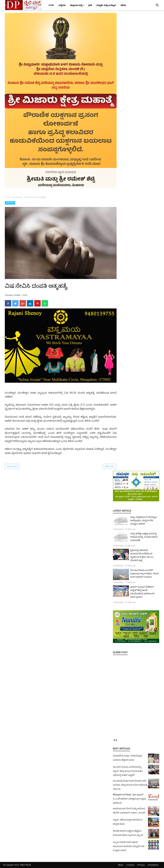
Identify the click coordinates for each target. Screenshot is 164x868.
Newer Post (12, 466)
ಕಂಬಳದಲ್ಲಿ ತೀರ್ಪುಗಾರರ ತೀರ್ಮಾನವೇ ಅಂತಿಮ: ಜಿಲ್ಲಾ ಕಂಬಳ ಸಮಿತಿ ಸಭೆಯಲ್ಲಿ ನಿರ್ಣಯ (130, 785)
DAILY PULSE (26, 865)
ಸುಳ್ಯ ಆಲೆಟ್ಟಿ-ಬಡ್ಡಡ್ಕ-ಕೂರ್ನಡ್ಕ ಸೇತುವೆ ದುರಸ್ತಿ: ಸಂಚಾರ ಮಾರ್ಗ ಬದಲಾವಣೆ (144, 537)
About (121, 865)
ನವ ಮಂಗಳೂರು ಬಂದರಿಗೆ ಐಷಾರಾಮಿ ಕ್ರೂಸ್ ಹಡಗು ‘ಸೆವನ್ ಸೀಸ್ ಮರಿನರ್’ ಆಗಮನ (144, 573)
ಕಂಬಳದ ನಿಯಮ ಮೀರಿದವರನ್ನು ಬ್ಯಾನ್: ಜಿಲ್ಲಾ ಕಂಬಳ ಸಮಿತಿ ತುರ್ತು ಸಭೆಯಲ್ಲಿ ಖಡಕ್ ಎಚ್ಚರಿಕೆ (128, 771)
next (117, 740)
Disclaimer (153, 865)
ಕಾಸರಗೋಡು (10, 203)
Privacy (141, 865)
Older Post (109, 466)
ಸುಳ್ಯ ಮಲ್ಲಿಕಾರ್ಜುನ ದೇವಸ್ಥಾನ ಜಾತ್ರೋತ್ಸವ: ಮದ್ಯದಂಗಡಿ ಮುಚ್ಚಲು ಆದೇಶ (143, 520)
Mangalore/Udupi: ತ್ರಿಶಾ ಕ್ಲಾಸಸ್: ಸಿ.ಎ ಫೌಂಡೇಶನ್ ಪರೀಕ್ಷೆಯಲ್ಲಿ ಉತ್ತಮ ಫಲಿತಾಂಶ (129, 799)
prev (114, 740)
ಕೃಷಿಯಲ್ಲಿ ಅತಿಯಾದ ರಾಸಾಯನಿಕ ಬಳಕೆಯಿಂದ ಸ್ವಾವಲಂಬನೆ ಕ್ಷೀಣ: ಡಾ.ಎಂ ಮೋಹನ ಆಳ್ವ (142, 555)
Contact (131, 865)
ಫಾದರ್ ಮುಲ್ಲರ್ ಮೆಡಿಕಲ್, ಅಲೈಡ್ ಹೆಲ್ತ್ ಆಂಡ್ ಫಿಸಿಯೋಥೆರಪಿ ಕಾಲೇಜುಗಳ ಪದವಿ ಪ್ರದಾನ (142, 592)
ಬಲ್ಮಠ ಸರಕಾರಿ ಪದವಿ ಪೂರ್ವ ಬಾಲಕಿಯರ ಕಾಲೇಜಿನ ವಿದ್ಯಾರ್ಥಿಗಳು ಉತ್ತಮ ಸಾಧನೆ (129, 846)
